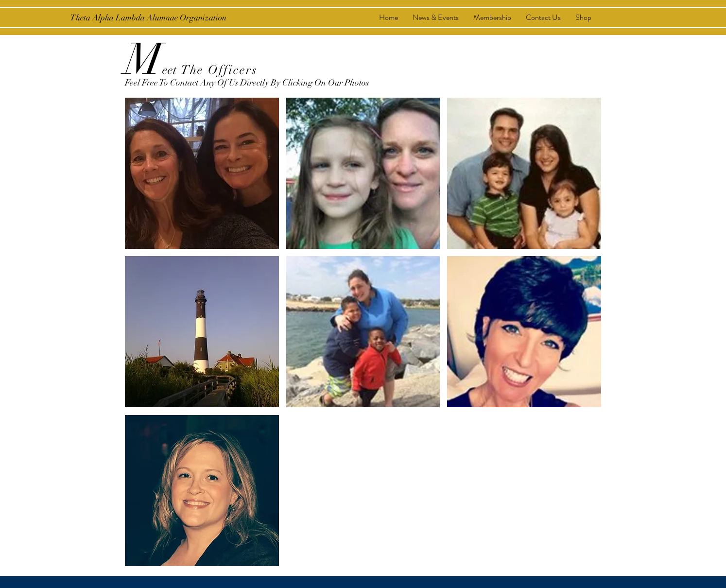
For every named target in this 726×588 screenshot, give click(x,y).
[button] (202, 173)
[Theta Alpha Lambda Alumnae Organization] (148, 18)
